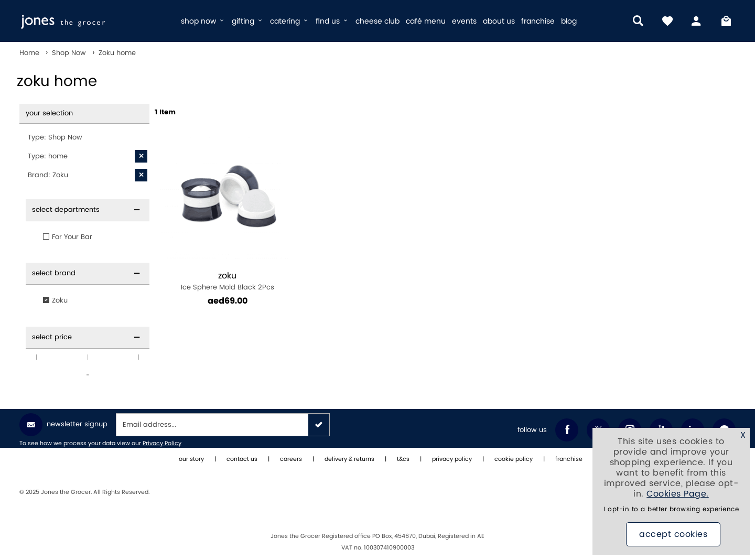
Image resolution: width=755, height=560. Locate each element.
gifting (248, 21)
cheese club (377, 21)
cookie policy (514, 459)
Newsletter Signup (63, 425)
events (464, 21)
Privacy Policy (162, 444)
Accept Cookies (673, 534)
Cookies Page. (678, 494)
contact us (242, 459)
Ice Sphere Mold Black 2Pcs (227, 281)
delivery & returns (349, 459)
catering (290, 21)
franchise (538, 21)
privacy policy (452, 459)
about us (499, 21)
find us (332, 21)
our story (191, 459)
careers (291, 459)
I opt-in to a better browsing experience (671, 509)
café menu (426, 21)
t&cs (403, 459)
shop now (203, 21)
